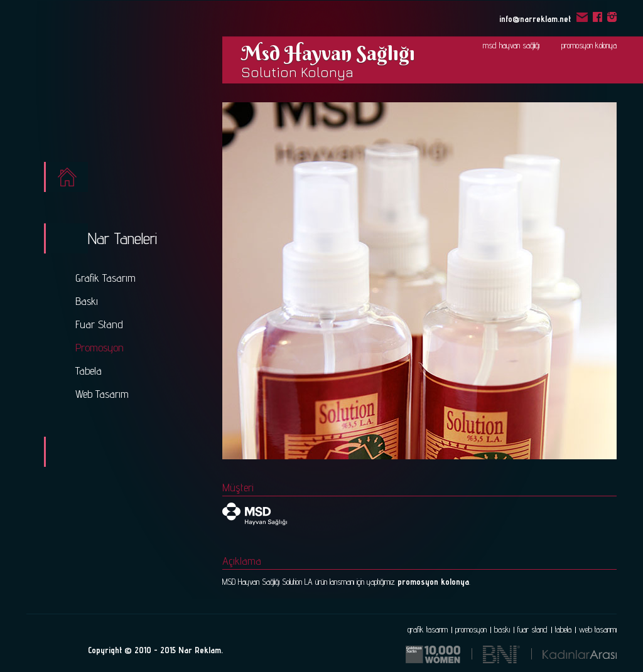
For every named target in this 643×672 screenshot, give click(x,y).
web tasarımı (598, 629)
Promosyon (100, 347)
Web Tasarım (102, 394)
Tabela (89, 371)
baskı (502, 629)
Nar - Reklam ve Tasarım (95, 83)
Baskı (87, 301)
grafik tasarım (428, 629)
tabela (563, 629)
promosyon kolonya (589, 45)
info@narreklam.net (543, 18)
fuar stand (532, 629)
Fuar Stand (99, 324)
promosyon (471, 629)
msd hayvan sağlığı (511, 45)
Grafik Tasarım (105, 278)
